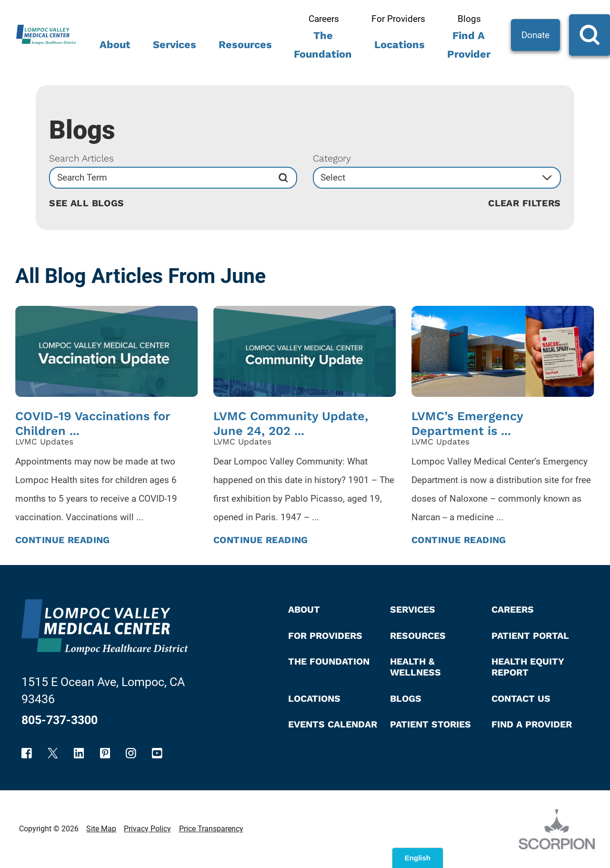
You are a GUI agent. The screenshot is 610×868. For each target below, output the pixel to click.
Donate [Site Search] (535, 35)
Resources (245, 45)
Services (175, 45)
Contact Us (521, 699)
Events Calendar (333, 724)
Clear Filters (525, 203)
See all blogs (87, 203)
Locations (400, 45)
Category (332, 158)
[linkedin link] (79, 753)
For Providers (398, 19)
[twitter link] (53, 753)
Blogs (469, 19)
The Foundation (323, 45)
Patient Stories (430, 724)
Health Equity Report (528, 667)
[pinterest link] (105, 753)
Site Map (101, 829)
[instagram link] (131, 753)
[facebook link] (27, 753)
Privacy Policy (147, 829)
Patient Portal (530, 636)
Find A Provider (469, 45)
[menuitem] (115, 48)
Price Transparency (211, 829)
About (115, 45)
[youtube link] (157, 753)
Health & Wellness (415, 667)
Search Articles (81, 158)
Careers (324, 19)
